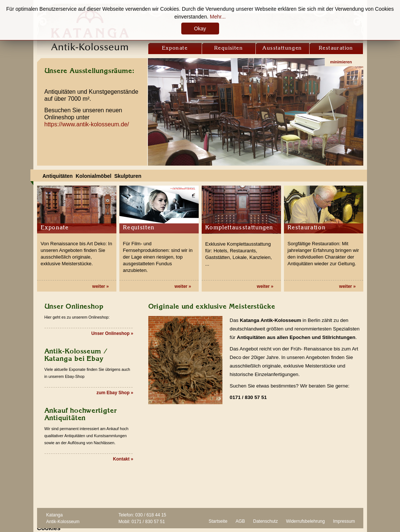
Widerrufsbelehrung (305, 521)
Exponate (175, 48)
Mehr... (218, 17)
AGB (240, 521)
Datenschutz (266, 521)
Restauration (336, 48)
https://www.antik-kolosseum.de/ (87, 124)
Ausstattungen (282, 48)
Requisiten (229, 48)
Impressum (344, 521)
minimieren (341, 62)
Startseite (218, 521)
